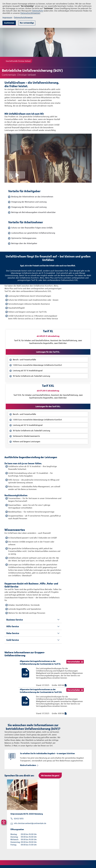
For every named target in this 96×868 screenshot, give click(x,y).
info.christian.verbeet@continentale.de (30, 823)
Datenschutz (38, 11)
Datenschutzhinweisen (30, 13)
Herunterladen (74, 662)
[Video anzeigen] (48, 158)
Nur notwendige (27, 23)
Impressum (7, 17)
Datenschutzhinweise (23, 17)
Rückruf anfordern (28, 765)
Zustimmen (9, 23)
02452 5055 (19, 819)
